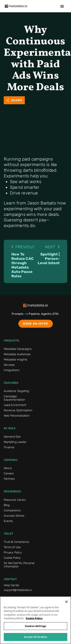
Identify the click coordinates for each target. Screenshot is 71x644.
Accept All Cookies (35, 637)
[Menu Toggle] (62, 6)
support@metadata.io (18, 590)
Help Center (12, 585)
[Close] (66, 602)
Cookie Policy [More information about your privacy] (34, 618)
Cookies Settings (35, 626)
